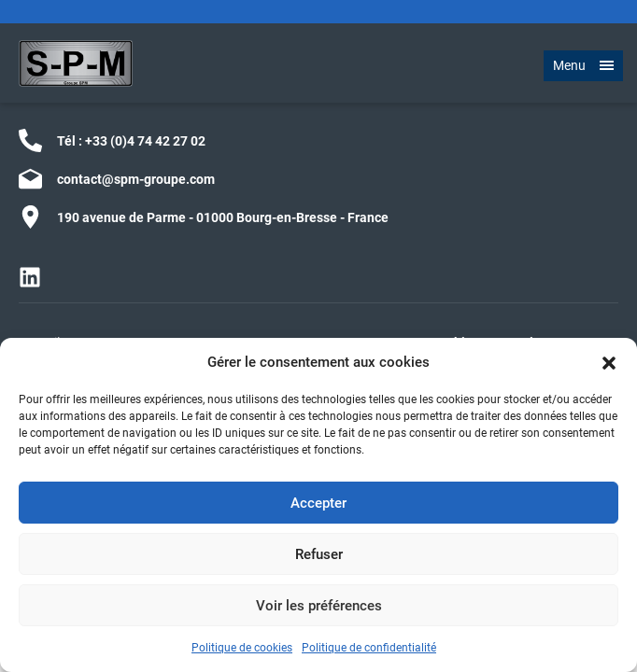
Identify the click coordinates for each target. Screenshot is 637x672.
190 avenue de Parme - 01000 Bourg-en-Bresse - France (223, 217)
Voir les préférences (319, 606)
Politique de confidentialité (369, 648)
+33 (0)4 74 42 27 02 (145, 141)
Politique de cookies (242, 648)
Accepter (318, 503)
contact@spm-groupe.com (136, 179)
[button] (609, 362)
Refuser (319, 554)
